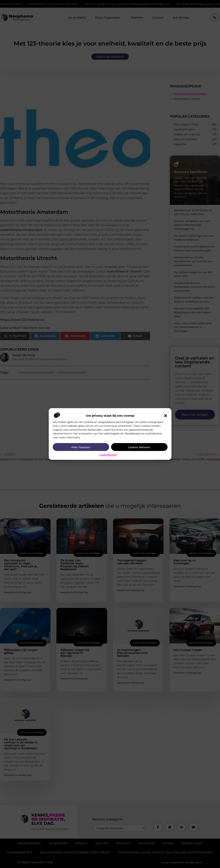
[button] (166, 416)
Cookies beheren (139, 447)
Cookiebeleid (108, 455)
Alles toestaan (81, 447)
